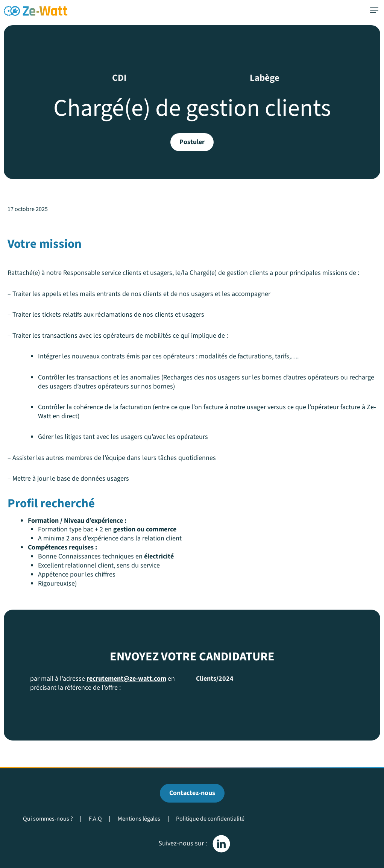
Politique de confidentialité (210, 819)
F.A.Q (95, 819)
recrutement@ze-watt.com (126, 679)
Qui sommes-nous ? (48, 819)
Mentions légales (139, 819)
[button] (374, 11)
